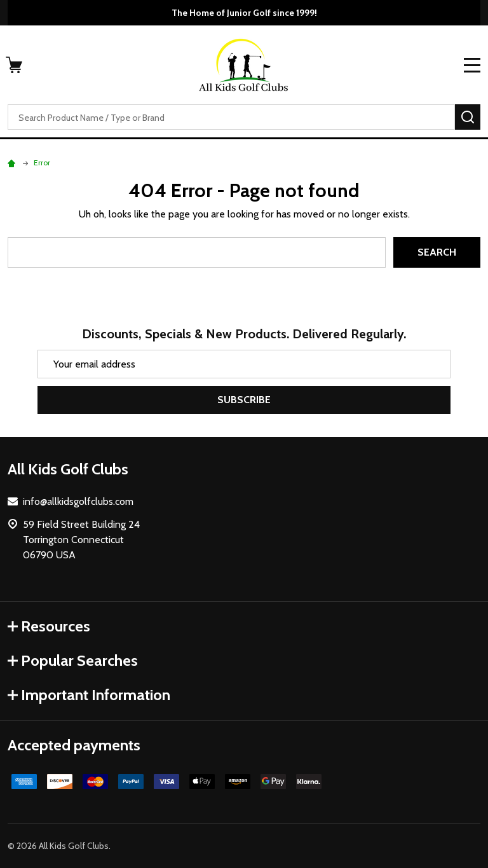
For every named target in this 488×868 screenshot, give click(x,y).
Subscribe (244, 400)
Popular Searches (73, 660)
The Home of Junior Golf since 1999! (244, 13)
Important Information (89, 695)
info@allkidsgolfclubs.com (78, 501)
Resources (49, 626)
